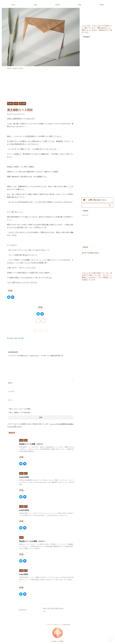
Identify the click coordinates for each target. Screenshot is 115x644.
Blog (80, 5)
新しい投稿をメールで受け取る (20, 412)
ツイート (85, 215)
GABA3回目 (24, 510)
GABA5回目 (24, 477)
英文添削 (21, 338)
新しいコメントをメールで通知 (20, 409)
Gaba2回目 (23, 574)
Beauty (57, 5)
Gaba (16, 338)
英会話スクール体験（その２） (31, 444)
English (102, 5)
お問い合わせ (66, 624)
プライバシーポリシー (53, 624)
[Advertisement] (41, 85)
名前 (11, 383)
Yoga (35, 5)
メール (11, 391)
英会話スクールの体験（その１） (32, 541)
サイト (10, 400)
